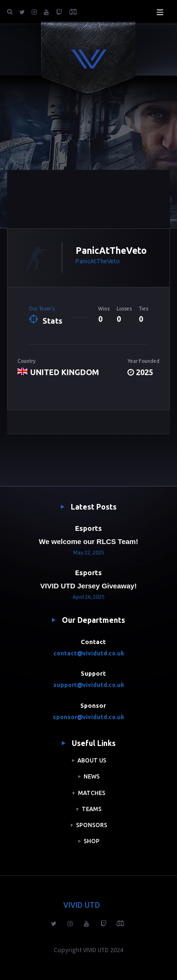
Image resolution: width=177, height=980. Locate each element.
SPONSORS (92, 825)
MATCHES (92, 793)
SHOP (92, 841)
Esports (88, 528)
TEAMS (92, 809)
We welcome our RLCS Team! (88, 541)
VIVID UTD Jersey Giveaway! (88, 586)
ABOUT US (92, 760)
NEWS (92, 776)
